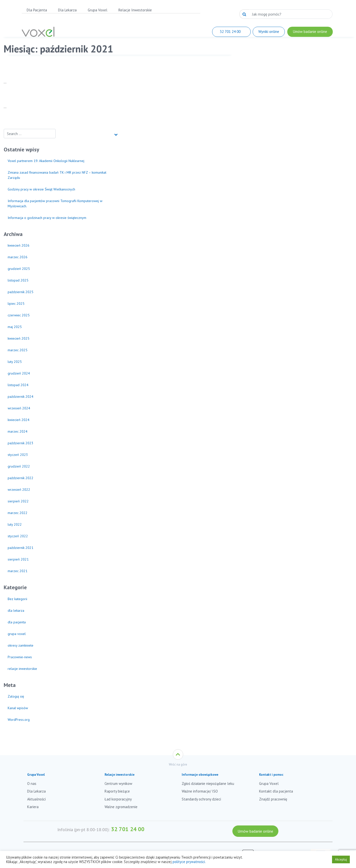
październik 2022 (21, 478)
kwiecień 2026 (19, 245)
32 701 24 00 (128, 829)
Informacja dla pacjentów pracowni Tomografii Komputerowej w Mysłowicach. (55, 203)
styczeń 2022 (18, 536)
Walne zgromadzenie (121, 807)
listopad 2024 (18, 385)
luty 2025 (15, 362)
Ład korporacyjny (118, 799)
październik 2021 (21, 548)
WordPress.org (19, 720)
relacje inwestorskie (22, 669)
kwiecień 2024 (19, 420)
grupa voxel (17, 634)
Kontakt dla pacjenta (276, 791)
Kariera (33, 807)
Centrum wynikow (118, 784)
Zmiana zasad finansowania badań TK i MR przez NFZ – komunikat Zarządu (57, 175)
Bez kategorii (17, 599)
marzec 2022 (18, 513)
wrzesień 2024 (19, 408)
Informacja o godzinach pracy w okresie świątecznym (47, 218)
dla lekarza (16, 610)
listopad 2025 (18, 280)
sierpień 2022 (18, 501)
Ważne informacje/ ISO (200, 791)
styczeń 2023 (18, 455)
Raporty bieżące (117, 791)
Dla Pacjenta (37, 10)
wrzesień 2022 (19, 490)
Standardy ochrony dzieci (201, 799)
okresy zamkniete (21, 645)
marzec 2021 (18, 571)
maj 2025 (15, 327)
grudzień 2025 (19, 269)
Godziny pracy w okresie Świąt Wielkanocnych (41, 189)
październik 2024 (21, 397)
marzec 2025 (18, 350)
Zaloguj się (16, 696)
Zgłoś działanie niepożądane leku (208, 784)
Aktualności (36, 799)
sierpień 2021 (18, 559)
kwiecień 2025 (19, 338)
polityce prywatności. (189, 862)
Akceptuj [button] (341, 859)
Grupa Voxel (98, 10)
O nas (32, 784)
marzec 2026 (18, 257)
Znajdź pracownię (273, 799)
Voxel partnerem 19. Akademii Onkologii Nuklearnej (46, 161)
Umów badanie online (255, 831)
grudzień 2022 (19, 466)
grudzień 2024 (19, 373)
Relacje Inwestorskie (135, 10)
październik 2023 (21, 443)
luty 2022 (15, 524)
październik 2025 (21, 292)
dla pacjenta (17, 622)
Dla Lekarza (67, 10)
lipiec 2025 (16, 304)
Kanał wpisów (18, 708)
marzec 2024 (18, 431)
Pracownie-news (20, 657)
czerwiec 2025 (19, 315)
